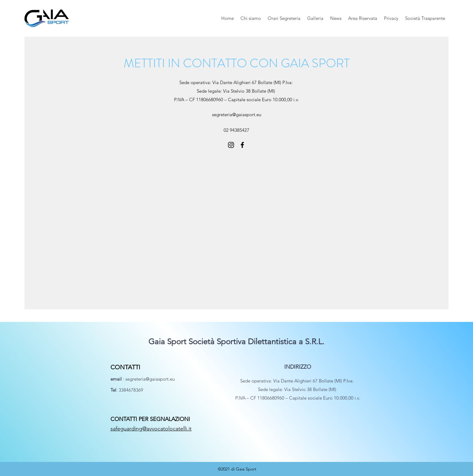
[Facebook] (242, 145)
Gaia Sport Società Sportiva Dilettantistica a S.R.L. (236, 342)
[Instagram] (231, 145)
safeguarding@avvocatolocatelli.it (151, 429)
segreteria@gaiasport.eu (237, 114)
